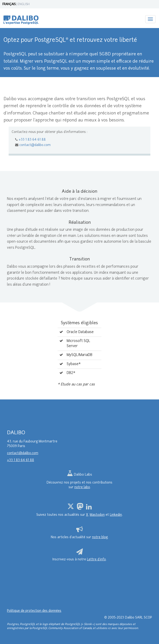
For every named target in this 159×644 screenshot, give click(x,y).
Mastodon (97, 515)
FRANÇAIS (9, 4)
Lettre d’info (96, 560)
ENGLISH (24, 4)
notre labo (82, 487)
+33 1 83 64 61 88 (32, 140)
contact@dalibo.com (35, 145)
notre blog (100, 537)
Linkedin (116, 515)
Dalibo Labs (79, 475)
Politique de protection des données (34, 611)
